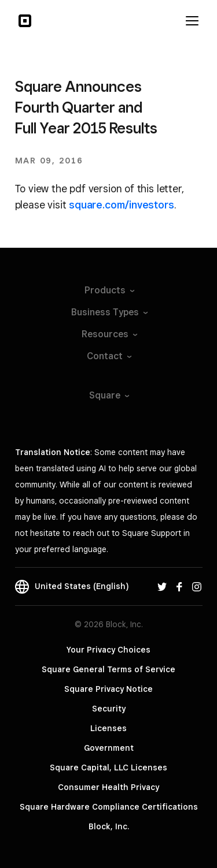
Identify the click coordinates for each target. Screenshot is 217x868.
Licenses (108, 728)
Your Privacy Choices (108, 650)
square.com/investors (121, 205)
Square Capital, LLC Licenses (108, 768)
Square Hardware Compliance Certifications (109, 807)
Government (109, 748)
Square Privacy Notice (108, 689)
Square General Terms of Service (108, 669)
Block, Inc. (109, 826)
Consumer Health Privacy (108, 787)
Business (109, 312)
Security (109, 709)
